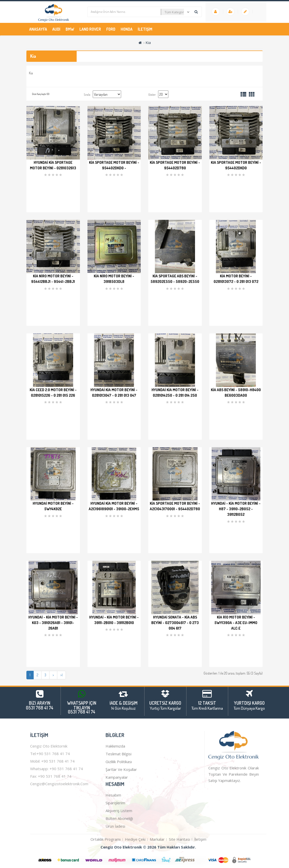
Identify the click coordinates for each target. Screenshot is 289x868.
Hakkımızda (115, 792)
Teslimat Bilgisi (118, 799)
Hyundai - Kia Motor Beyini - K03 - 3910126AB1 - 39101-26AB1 (53, 623)
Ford (111, 29)
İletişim (145, 29)
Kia (148, 42)
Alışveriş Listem (119, 856)
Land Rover (90, 29)
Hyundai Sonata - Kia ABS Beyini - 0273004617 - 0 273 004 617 (175, 623)
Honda (127, 29)
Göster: (152, 95)
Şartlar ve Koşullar (121, 815)
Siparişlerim (115, 848)
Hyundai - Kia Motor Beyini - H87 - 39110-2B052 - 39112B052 (236, 509)
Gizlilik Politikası (119, 807)
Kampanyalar (117, 823)
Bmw (70, 29)
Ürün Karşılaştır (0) (41, 94)
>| (61, 675)
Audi (56, 29)
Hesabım (113, 841)
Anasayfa (38, 29)
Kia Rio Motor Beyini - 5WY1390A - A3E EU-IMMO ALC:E (236, 623)
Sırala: (87, 95)
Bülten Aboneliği (119, 864)
